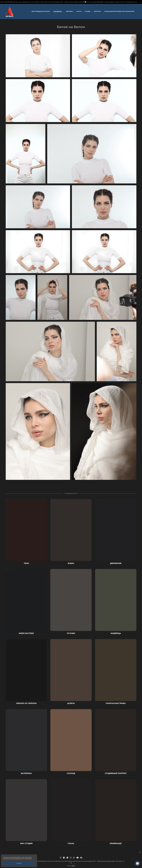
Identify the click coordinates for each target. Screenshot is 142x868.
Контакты (97, 11)
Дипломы (69, 11)
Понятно (19, 863)
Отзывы (88, 11)
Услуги (79, 11)
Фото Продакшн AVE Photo (41, 11)
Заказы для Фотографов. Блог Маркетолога (119, 11)
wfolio (73, 866)
